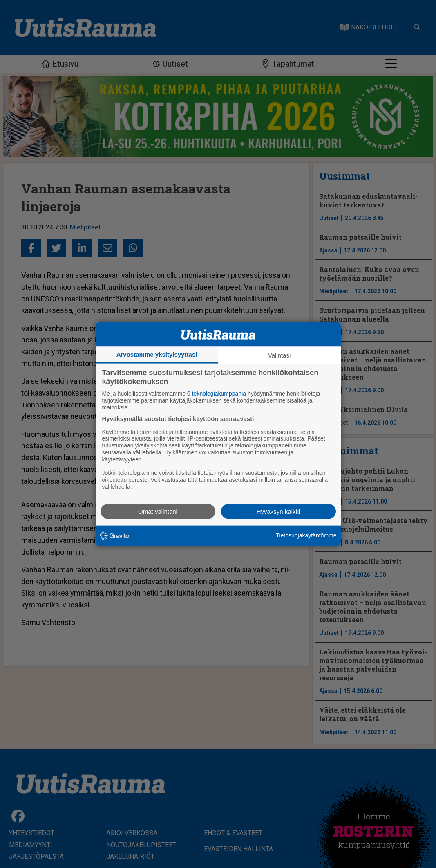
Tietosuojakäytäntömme (306, 535)
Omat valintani (158, 511)
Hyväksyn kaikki (278, 511)
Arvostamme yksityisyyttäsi (157, 354)
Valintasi (279, 355)
